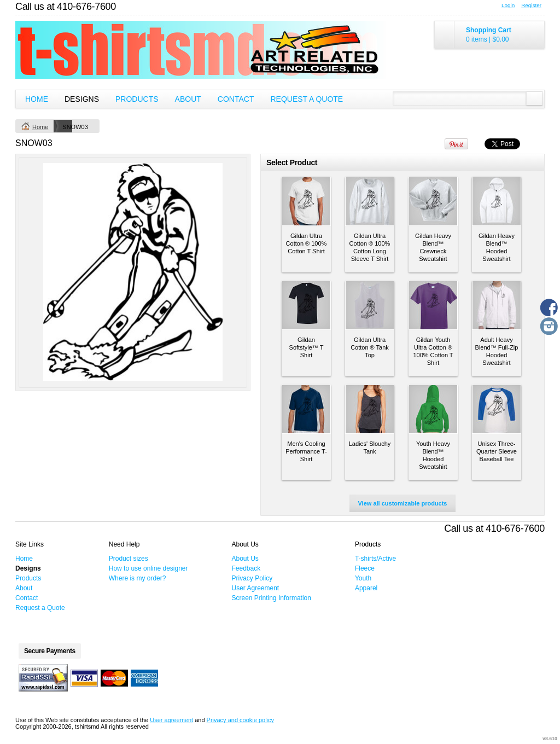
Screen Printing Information (272, 598)
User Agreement (256, 588)
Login (508, 5)
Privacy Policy (252, 578)
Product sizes (129, 559)
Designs (82, 99)
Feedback (246, 568)
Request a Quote (307, 99)
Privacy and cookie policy (241, 720)
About (188, 99)
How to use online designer (148, 568)
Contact (236, 99)
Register (531, 5)
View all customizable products (402, 503)
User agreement (171, 720)
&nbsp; (306, 201)
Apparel (366, 588)
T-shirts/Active (375, 559)
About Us (245, 559)
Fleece (365, 568)
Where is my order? (138, 578)
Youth (363, 578)
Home (37, 99)
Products (137, 99)
